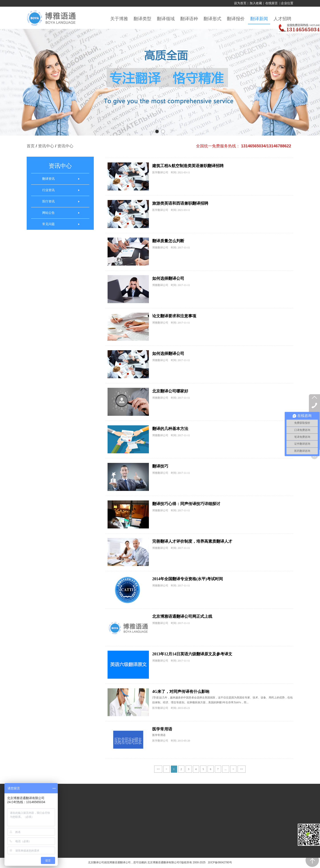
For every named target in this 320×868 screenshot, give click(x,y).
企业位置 (287, 3)
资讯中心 (46, 146)
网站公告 (48, 213)
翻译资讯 (48, 179)
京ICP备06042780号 (219, 862)
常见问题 (48, 224)
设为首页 (240, 3)
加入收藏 (256, 3)
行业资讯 (48, 190)
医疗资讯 (48, 201)
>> (242, 769)
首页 (31, 146)
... (226, 769)
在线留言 (272, 3)
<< (158, 769)
